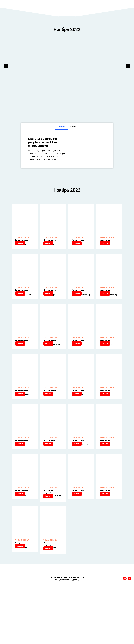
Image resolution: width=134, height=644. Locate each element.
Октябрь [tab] (62, 126)
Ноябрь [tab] (73, 126)
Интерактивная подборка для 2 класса (50, 242)
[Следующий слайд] (128, 66)
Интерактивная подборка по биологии (21, 473)
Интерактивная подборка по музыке (78, 530)
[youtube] (130, 632)
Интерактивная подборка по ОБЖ (106, 530)
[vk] (125, 632)
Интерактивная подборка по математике (106, 357)
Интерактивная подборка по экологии (106, 473)
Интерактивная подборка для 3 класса (78, 242)
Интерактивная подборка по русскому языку (23, 300)
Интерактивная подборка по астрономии (78, 415)
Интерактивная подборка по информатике (22, 415)
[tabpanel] (67, 149)
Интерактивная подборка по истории (21, 357)
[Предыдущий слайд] (6, 66)
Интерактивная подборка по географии (50, 415)
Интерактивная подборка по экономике (21, 530)
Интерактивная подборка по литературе (50, 300)
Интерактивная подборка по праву (78, 357)
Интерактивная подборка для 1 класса (21, 242)
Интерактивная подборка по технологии (21, 590)
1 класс (22, 70)
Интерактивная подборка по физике (106, 415)
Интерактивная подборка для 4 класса (106, 242)
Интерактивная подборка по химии (50, 473)
